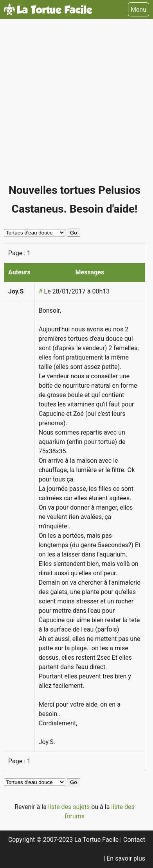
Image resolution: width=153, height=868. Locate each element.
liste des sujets (70, 807)
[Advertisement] (76, 105)
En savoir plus (126, 858)
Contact (134, 840)
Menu (139, 10)
